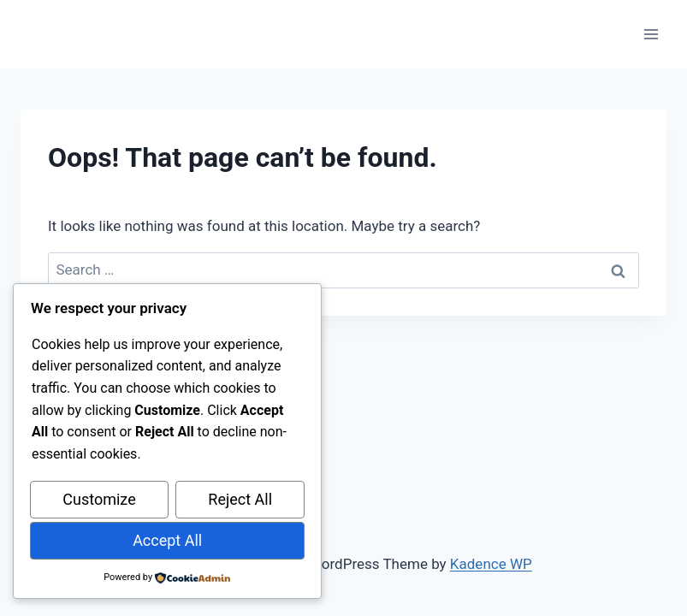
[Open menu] (651, 34)
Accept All (167, 540)
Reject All (240, 500)
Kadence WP (491, 564)
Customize (99, 500)
